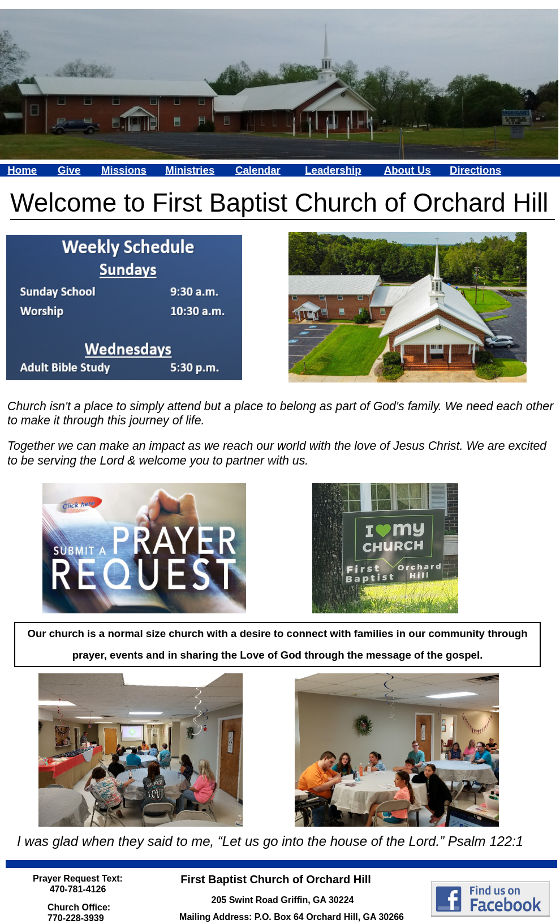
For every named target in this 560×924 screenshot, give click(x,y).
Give (69, 170)
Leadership (333, 170)
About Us (408, 170)
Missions (124, 170)
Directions (475, 170)
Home (22, 170)
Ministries (190, 170)
